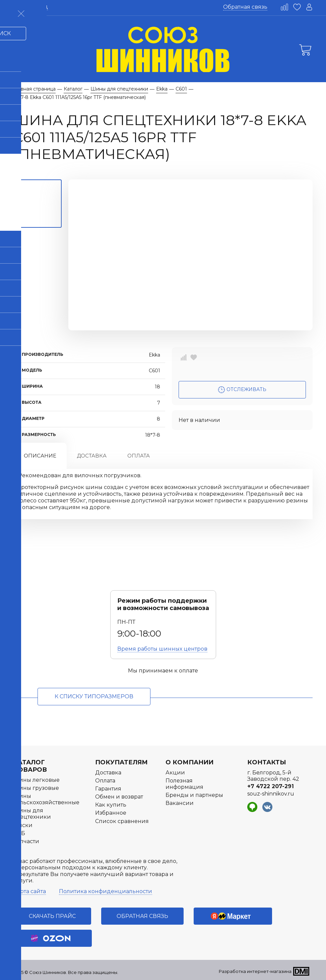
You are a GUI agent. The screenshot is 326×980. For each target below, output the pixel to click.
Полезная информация (184, 784)
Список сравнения (122, 821)
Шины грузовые (36, 788)
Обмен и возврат (119, 797)
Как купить (111, 805)
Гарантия (108, 789)
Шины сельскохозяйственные (46, 799)
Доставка (92, 456)
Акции (175, 773)
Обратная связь (245, 7)
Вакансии (180, 803)
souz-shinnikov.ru (271, 794)
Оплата (139, 456)
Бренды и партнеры (194, 795)
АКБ (19, 833)
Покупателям (121, 762)
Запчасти (26, 841)
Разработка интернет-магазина (255, 971)
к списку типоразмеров (94, 696)
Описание (40, 456)
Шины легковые (37, 780)
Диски (23, 825)
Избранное (111, 813)
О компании (189, 762)
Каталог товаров (30, 766)
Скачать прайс (52, 916)
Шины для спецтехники (32, 814)
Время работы (162, 649)
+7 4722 (271, 786)
